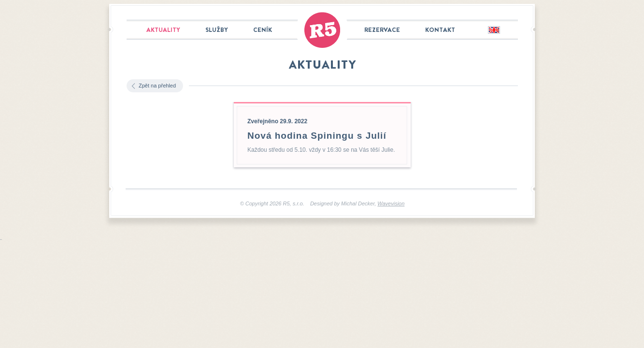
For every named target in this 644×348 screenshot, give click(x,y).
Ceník (263, 30)
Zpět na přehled (157, 86)
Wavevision (391, 203)
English (494, 30)
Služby (217, 30)
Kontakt (440, 30)
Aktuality (163, 30)
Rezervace (382, 30)
